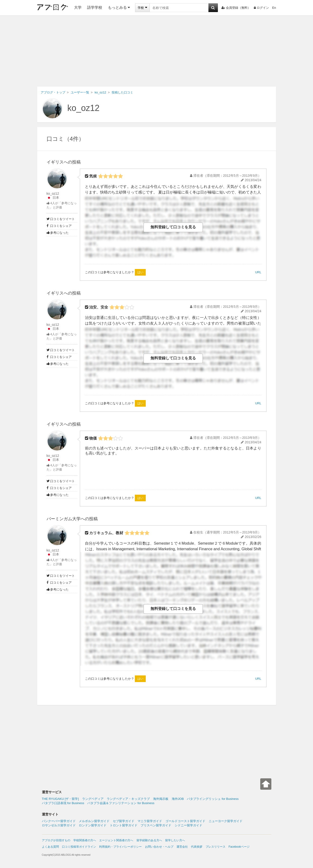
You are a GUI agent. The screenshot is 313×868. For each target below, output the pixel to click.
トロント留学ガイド (124, 825)
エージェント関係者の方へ (116, 840)
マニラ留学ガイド (150, 821)
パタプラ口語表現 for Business (63, 803)
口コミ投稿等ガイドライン (79, 847)
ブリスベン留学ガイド (156, 825)
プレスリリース (216, 847)
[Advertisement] (157, 51)
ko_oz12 (84, 108)
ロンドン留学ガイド (93, 825)
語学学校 (95, 7)
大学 (78, 7)
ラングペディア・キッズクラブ (128, 799)
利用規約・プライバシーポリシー (120, 847)
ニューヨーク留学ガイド (226, 821)
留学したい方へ (175, 840)
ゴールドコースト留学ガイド (185, 821)
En (274, 8)
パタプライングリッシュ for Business (213, 799)
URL (258, 272)
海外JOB (178, 799)
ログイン (261, 8)
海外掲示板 (161, 799)
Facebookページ (239, 847)
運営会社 (182, 847)
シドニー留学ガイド (188, 825)
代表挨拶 (197, 847)
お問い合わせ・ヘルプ (159, 847)
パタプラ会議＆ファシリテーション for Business (121, 803)
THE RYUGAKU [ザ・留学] (60, 799)
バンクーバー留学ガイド (59, 821)
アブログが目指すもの (56, 840)
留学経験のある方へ (149, 840)
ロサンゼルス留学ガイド (59, 825)
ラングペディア (93, 799)
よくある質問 (50, 847)
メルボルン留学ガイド (94, 821)
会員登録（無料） (236, 8)
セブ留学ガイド (124, 821)
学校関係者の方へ (85, 840)
